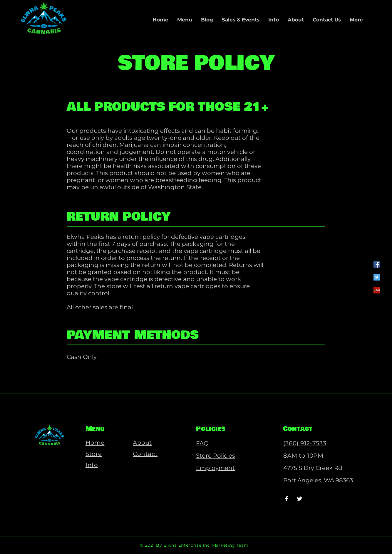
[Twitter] (377, 277)
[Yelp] (377, 290)
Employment (215, 468)
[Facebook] (377, 264)
